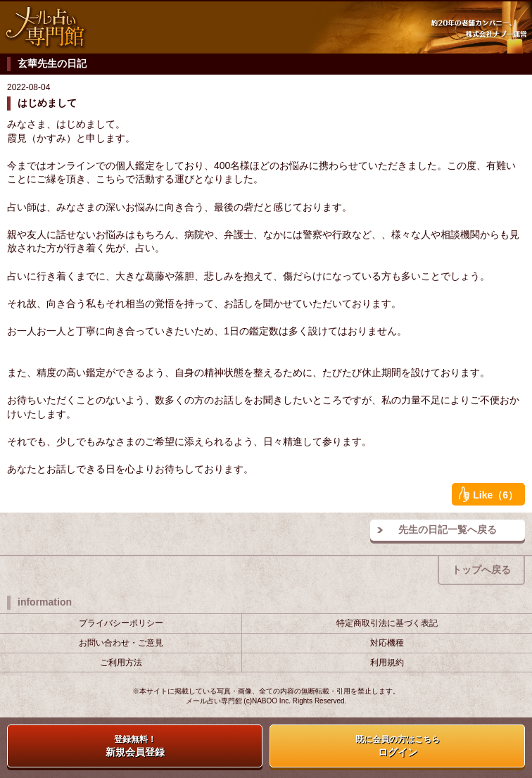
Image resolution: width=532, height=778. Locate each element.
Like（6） (488, 494)
